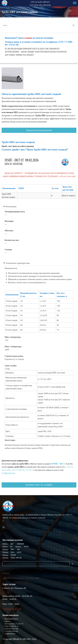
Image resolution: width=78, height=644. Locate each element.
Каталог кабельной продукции (56, 16)
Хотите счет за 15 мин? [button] (39, 485)
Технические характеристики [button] (18, 263)
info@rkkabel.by (8, 473)
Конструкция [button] (11, 206)
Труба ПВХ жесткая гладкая (18, 142)
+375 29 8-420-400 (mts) (40, 5)
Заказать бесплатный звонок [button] (39, 130)
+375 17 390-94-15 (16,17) (22, 470)
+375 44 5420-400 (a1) (40, 2)
